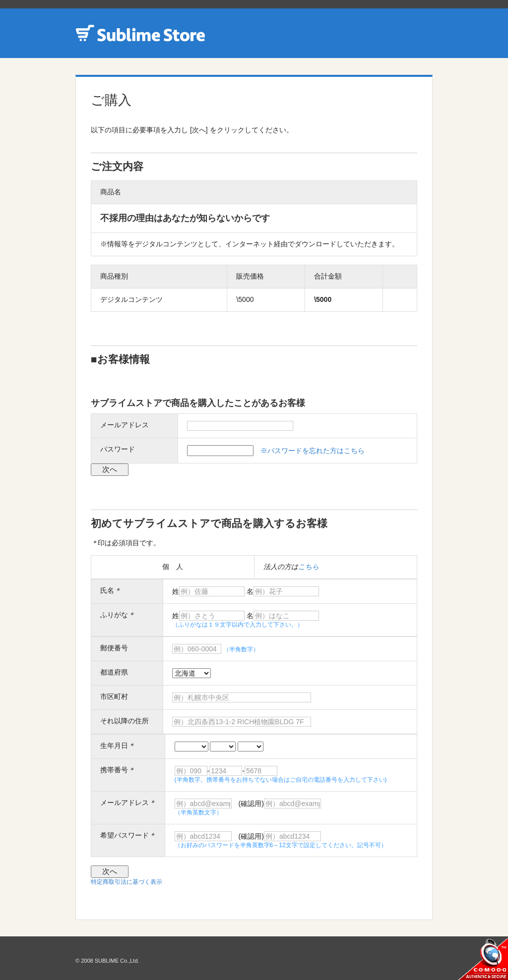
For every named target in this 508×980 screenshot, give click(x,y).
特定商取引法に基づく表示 (127, 882)
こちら (309, 567)
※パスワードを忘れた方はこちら (313, 451)
